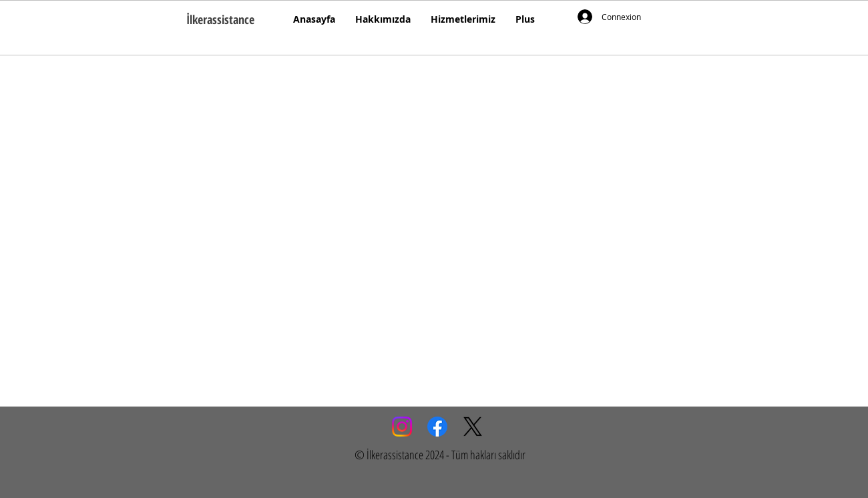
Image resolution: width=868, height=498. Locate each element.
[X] (473, 427)
